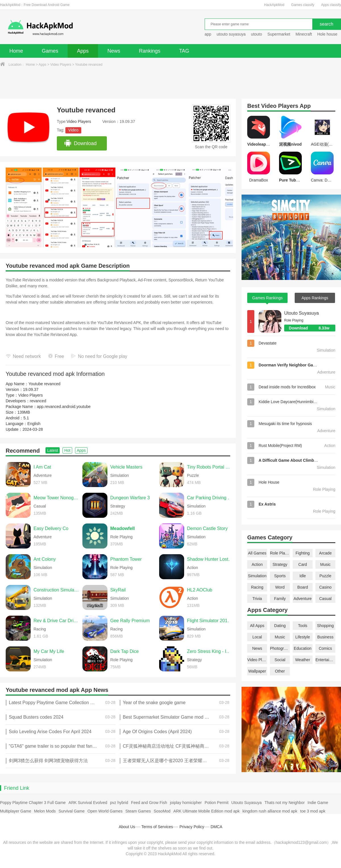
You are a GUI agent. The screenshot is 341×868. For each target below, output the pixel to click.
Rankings (150, 51)
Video (73, 130)
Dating (280, 626)
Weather (303, 660)
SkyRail (118, 590)
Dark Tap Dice (124, 651)
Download (80, 143)
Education (303, 648)
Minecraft (304, 34)
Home (16, 51)
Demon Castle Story (207, 528)
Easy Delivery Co (51, 528)
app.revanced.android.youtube (64, 407)
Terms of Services (157, 827)
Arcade (325, 553)
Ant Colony (45, 559)
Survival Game (72, 811)
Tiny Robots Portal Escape (210, 467)
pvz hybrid (119, 803)
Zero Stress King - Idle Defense (210, 651)
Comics (326, 648)
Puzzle (325, 576)
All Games (257, 553)
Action (257, 564)
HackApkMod (274, 5)
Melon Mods (45, 811)
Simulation (257, 576)
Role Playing (280, 553)
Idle (303, 576)
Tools (303, 626)
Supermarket (279, 34)
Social (280, 660)
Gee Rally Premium (130, 621)
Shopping (325, 626)
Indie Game (318, 803)
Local (257, 637)
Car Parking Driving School (210, 498)
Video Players (61, 65)
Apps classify (331, 5)
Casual (325, 599)
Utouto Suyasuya (302, 313)
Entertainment (325, 660)
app (208, 34)
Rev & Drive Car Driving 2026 (57, 621)
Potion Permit (217, 803)
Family (280, 599)
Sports (280, 576)
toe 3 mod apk (313, 811)
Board (302, 587)
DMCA (216, 827)
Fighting (303, 553)
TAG (184, 51)
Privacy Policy (192, 827)
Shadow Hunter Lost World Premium (210, 559)
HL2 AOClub (200, 590)
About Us (127, 827)
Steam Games (138, 811)
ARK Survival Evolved (88, 803)
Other (280, 671)
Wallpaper (257, 671)
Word (280, 587)
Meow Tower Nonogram (57, 498)
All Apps (257, 626)
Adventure (303, 599)
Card (303, 564)
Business (326, 637)
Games (50, 51)
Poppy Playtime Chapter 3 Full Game (33, 803)
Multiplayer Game (16, 811)
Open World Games (105, 811)
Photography (280, 648)
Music (326, 564)
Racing (257, 587)
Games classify (303, 5)
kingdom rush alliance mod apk (270, 811)
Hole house (328, 34)
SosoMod (162, 811)
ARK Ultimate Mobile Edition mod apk (206, 811)
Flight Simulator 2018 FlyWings (210, 621)
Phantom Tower (126, 559)
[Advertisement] (170, 83)
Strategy (280, 564)
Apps (83, 51)
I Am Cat (42, 467)
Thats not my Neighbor (285, 803)
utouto (256, 34)
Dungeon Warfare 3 (130, 498)
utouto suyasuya (231, 34)
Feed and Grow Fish (149, 803)
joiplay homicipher (186, 803)
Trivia (257, 599)
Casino (325, 587)
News (114, 51)
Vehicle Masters (126, 467)
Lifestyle (302, 637)
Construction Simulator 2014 (57, 590)
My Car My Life (49, 651)
